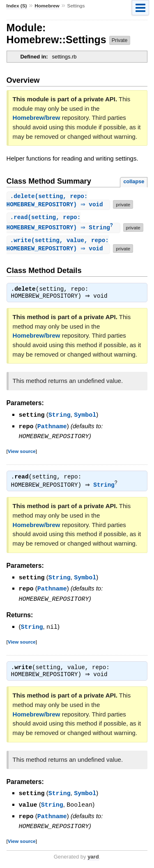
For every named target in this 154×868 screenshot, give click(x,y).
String (60, 417)
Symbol (85, 417)
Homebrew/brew (37, 118)
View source (22, 452)
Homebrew (47, 6)
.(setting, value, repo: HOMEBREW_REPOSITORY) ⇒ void (58, 246)
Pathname (52, 428)
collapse (134, 181)
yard (93, 855)
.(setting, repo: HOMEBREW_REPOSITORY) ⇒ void (58, 201)
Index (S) (17, 6)
